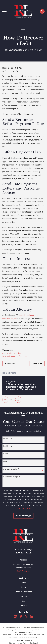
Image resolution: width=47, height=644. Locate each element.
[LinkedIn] (31, 617)
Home (23, 583)
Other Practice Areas (23, 592)
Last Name (8, 446)
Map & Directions (23, 571)
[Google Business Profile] (16, 617)
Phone (6, 454)
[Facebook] (21, 617)
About (23, 587)
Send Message (23, 516)
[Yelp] (26, 617)
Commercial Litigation (12, 353)
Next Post (37, 363)
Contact (23, 605)
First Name (8, 438)
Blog (23, 601)
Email (5, 461)
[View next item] (18, 400)
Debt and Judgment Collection (15, 356)
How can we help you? (12, 477)
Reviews (23, 596)
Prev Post (10, 363)
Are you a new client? (11, 469)
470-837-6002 (23, 553)
